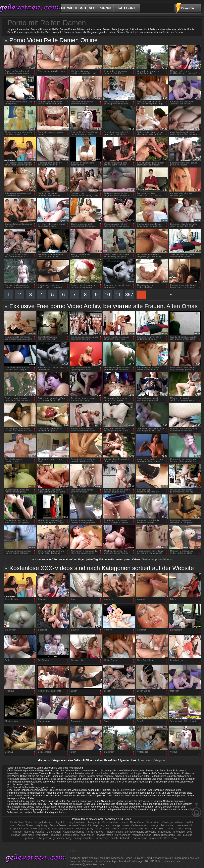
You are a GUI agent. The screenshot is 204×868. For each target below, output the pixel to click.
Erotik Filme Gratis (21, 822)
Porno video (154, 822)
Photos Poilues (114, 832)
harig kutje (94, 822)
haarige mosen (120, 825)
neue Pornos (101, 8)
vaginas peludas (142, 835)
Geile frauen (54, 832)
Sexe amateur (110, 822)
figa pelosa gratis (19, 829)
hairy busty (41, 825)
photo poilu (156, 838)
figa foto (61, 822)
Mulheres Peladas (34, 832)
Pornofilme (42, 835)
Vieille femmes (139, 825)
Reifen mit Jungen (132, 773)
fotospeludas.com (44, 822)
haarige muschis (83, 838)
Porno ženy (101, 838)
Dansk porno (140, 838)
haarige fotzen (105, 835)
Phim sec (16, 832)
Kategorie (127, 8)
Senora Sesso (58, 825)
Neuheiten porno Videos (157, 559)
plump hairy (66, 829)
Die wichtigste (74, 8)
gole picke (28, 835)
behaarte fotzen (77, 825)
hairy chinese (123, 835)
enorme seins (71, 835)
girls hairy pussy (62, 838)
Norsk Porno (120, 829)
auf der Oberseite (196, 810)
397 (129, 294)
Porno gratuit (103, 829)
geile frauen (88, 835)
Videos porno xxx (139, 829)
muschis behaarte (120, 838)
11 (118, 294)
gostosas (56, 835)
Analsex (105, 773)
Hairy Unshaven (77, 822)
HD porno (122, 790)
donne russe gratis (164, 835)
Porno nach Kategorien (152, 760)
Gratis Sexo (158, 829)
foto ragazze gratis (99, 825)
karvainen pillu (185, 825)
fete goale (179, 832)
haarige (154, 825)
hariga (189, 829)
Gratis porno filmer (173, 822)
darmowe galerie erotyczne (140, 832)
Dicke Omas (137, 822)
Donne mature (175, 829)
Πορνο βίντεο (25, 825)
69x (179, 835)
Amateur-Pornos (91, 773)
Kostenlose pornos (74, 832)
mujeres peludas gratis (44, 829)
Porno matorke (95, 832)
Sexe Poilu (170, 838)
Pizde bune (165, 832)
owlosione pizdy (84, 829)
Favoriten (188, 8)
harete (124, 822)
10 (107, 294)
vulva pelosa (44, 838)
